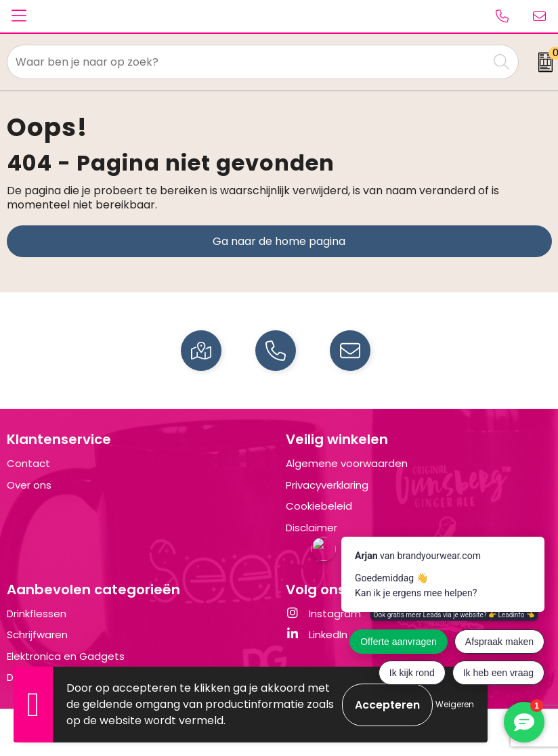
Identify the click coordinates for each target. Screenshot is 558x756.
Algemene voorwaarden (347, 463)
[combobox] (248, 62)
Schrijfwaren (37, 635)
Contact (28, 463)
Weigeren (455, 704)
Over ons (29, 485)
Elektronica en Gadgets (66, 656)
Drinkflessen (37, 614)
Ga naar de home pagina (279, 241)
